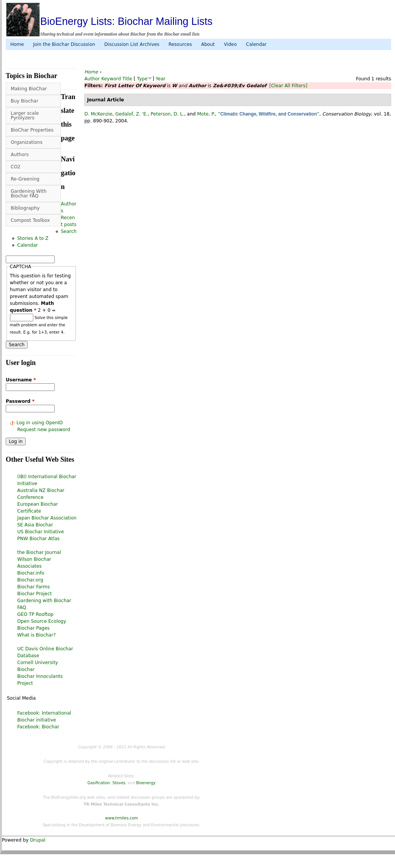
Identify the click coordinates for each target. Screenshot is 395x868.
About (208, 44)
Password (20, 401)
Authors (20, 155)
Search (69, 231)
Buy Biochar (24, 101)
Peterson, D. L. (167, 114)
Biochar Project (34, 594)
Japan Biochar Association (47, 518)
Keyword (111, 79)
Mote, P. (206, 114)
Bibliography (25, 208)
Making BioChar (29, 89)
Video (230, 44)
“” (269, 114)
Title (127, 79)
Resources (180, 44)
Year (161, 79)
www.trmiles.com (122, 818)
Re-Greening (25, 179)
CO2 (16, 167)
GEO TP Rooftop (35, 614)
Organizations (27, 142)
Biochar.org (30, 580)
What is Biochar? (37, 635)
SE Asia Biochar (35, 525)
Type (142, 79)
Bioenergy (146, 783)
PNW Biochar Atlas (38, 539)
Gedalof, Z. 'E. (131, 114)
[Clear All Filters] (288, 86)
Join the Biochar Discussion (64, 44)
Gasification (99, 783)
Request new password (44, 430)
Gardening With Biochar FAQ (29, 194)
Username (21, 380)
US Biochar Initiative (41, 532)
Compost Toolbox (30, 220)
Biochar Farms (33, 587)
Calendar (256, 44)
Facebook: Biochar (38, 727)
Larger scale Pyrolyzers (25, 116)
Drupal (38, 840)
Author (92, 79)
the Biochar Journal (39, 552)
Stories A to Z (33, 238)
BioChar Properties (32, 130)
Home (17, 44)
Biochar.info (31, 573)
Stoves (119, 783)
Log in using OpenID (40, 423)
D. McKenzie (98, 114)
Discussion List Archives (132, 44)
